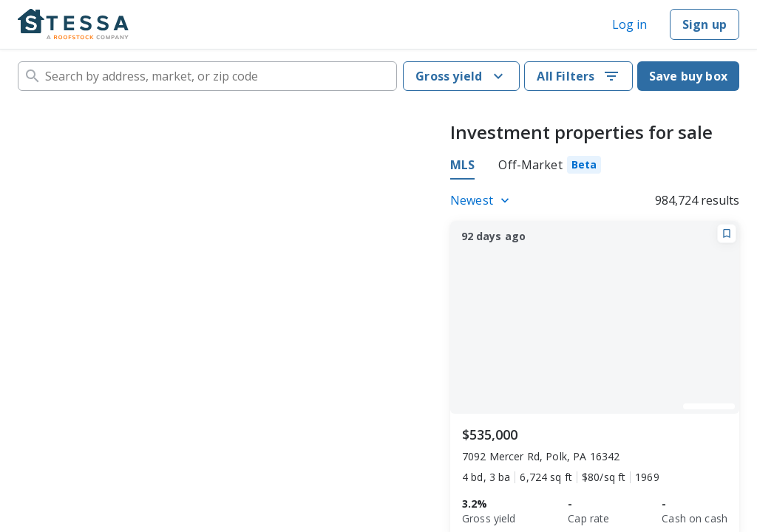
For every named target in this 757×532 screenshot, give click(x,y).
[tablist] (526, 167)
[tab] (550, 167)
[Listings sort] (482, 200)
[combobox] (207, 76)
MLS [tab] (462, 165)
